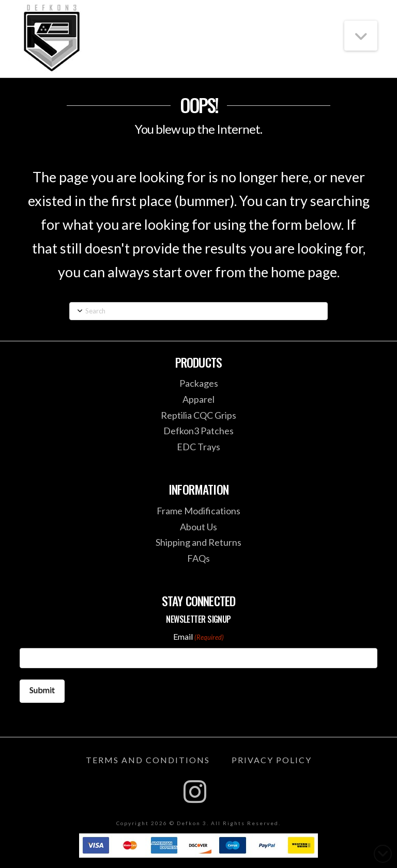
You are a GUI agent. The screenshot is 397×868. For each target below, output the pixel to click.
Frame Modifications (198, 511)
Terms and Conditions (148, 760)
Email (198, 637)
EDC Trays (198, 447)
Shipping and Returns (198, 542)
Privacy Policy (272, 760)
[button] (361, 36)
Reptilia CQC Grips (198, 415)
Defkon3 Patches (198, 431)
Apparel (198, 399)
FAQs (198, 558)
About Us (198, 527)
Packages (199, 383)
